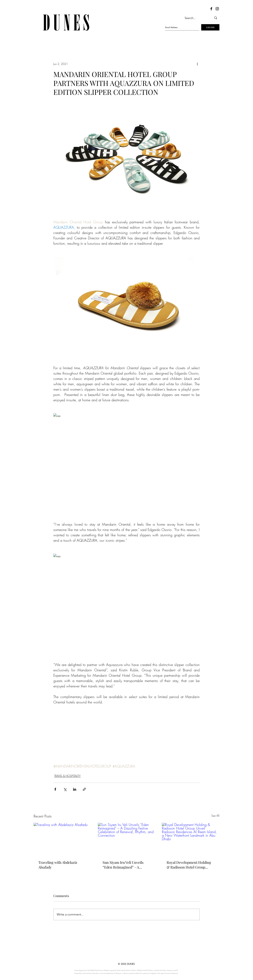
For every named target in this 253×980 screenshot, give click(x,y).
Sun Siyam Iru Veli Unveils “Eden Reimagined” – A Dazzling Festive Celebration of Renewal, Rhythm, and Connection (125, 865)
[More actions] (197, 64)
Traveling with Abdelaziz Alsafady (58, 865)
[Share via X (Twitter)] (65, 789)
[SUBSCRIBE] (210, 27)
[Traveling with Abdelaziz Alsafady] (62, 839)
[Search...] (194, 18)
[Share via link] (84, 789)
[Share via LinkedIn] (75, 789)
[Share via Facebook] (55, 789)
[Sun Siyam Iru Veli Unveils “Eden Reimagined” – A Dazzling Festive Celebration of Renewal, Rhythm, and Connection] (127, 839)
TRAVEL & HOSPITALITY (67, 776)
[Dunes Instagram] (217, 9)
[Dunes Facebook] (211, 9)
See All (215, 816)
